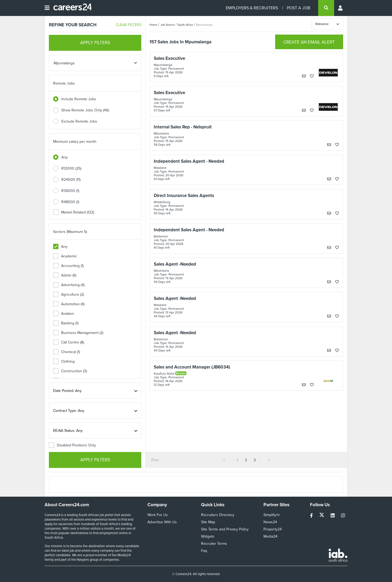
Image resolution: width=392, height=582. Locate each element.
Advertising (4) (69, 285)
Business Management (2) (78, 333)
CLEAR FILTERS (129, 25)
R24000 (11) (71, 180)
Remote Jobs (64, 83)
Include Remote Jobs (79, 99)
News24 (270, 522)
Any (65, 157)
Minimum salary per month (75, 142)
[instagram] (343, 516)
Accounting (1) (68, 266)
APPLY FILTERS (95, 43)
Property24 (273, 529)
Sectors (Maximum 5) (70, 232)
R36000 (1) (70, 191)
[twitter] (322, 516)
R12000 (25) (71, 168)
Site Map (208, 522)
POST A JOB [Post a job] (299, 8)
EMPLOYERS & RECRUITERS (252, 8)
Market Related (74, 212)
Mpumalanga (204, 25)
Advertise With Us (162, 522)
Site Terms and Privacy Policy (225, 529)
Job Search (167, 25)
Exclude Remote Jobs (79, 121)
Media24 (270, 536)
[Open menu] (47, 8)
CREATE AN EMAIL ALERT (309, 42)
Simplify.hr (272, 515)
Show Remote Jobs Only (85, 110)
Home (153, 25)
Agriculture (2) (69, 294)
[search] (326, 8)
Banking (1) (66, 323)
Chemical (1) (67, 352)
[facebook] (312, 516)
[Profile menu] (341, 8)
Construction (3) (70, 371)
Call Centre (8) (69, 342)
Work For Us (158, 515)
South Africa (185, 25)
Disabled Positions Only (72, 445)
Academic (65, 256)
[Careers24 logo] (71, 8)
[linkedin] (333, 516)
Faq (204, 551)
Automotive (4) (69, 304)
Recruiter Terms (214, 544)
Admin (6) (65, 275)
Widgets (208, 536)
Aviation (64, 314)
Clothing (64, 361)
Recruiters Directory (218, 515)
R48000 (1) (70, 202)
